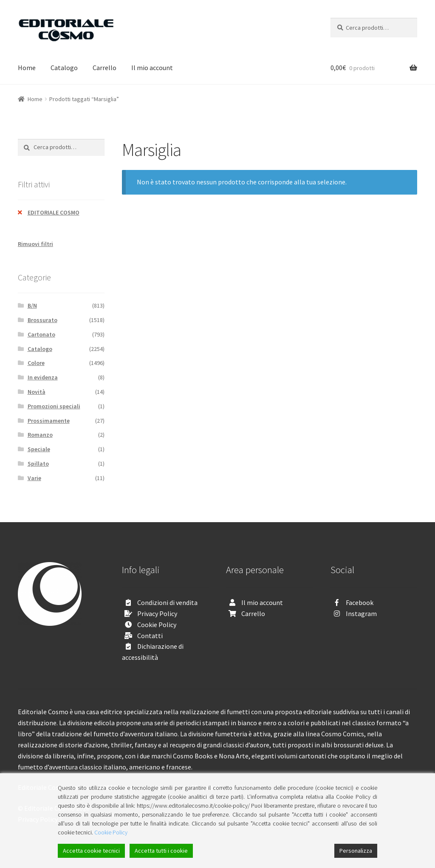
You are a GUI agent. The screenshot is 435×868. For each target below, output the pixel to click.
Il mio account (152, 68)
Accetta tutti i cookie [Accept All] (161, 851)
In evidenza (43, 377)
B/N (32, 305)
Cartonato (41, 334)
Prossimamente (49, 421)
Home (27, 68)
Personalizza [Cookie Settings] (356, 851)
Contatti (150, 636)
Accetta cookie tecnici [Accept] (91, 851)
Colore (36, 363)
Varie (34, 478)
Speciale (39, 449)
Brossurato (42, 320)
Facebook (360, 602)
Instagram (361, 614)
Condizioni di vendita (167, 602)
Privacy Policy (157, 614)
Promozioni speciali (54, 406)
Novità (37, 392)
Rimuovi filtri (35, 244)
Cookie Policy (157, 625)
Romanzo (40, 435)
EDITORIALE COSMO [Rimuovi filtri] (54, 212)
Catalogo (64, 68)
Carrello (105, 68)
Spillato (38, 464)
